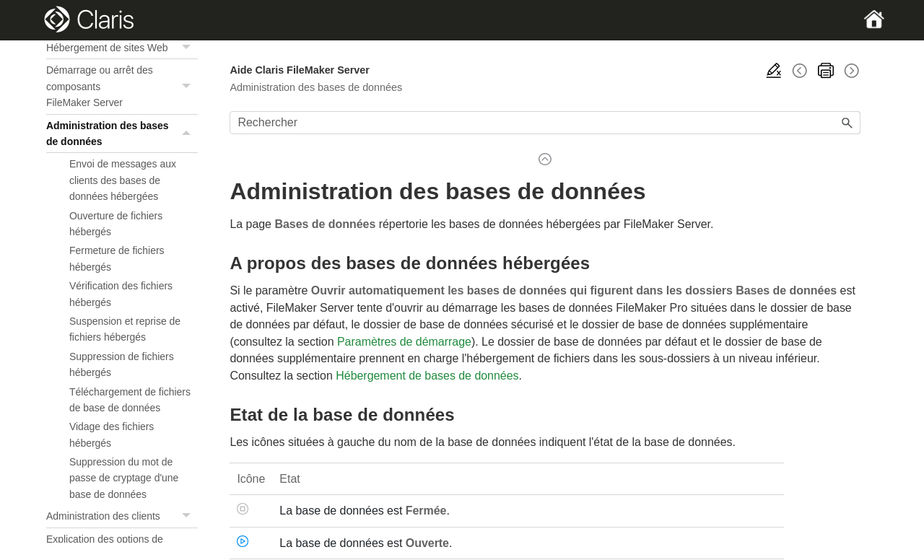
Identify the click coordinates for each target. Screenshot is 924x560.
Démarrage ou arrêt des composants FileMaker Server (122, 86)
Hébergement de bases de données (427, 376)
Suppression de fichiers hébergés (122, 364)
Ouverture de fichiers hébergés (116, 224)
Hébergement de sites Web (122, 48)
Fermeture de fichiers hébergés (117, 258)
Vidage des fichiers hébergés (112, 434)
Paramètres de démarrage (404, 342)
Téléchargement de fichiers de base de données (130, 400)
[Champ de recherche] (545, 123)
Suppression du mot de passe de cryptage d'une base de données (124, 478)
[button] (188, 48)
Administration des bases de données (122, 134)
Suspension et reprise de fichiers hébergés (125, 329)
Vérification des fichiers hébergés (121, 294)
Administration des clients (122, 516)
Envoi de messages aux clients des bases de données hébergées (123, 180)
